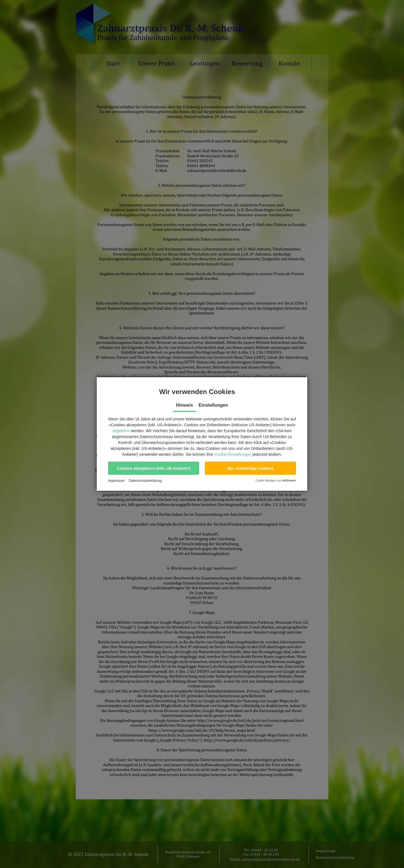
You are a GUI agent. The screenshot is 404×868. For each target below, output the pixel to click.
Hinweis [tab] (184, 405)
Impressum (116, 481)
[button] (154, 468)
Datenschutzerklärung (145, 481)
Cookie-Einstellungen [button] (233, 454)
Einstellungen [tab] (213, 405)
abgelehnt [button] (121, 431)
